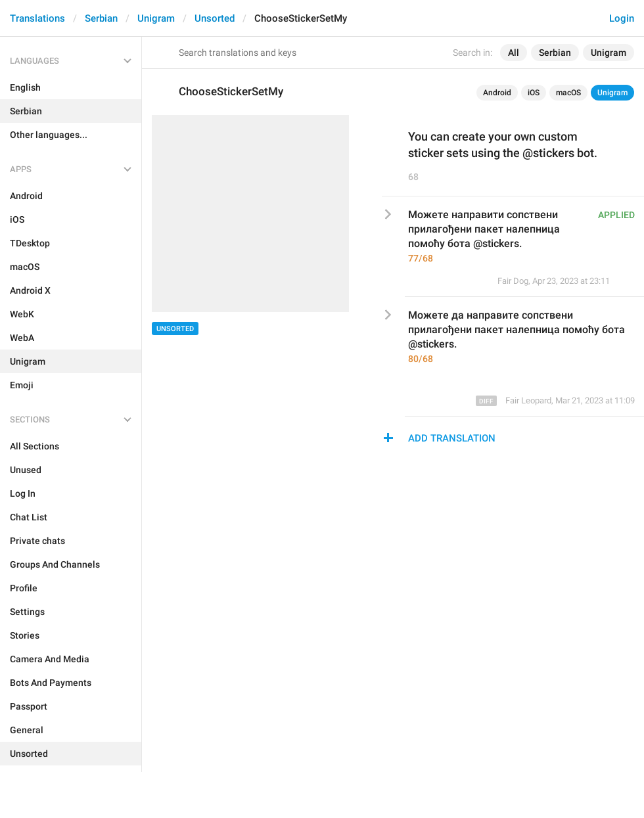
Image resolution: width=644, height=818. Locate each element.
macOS (568, 93)
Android (497, 93)
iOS (534, 93)
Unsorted (215, 18)
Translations (37, 18)
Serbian (101, 18)
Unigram (156, 18)
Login (622, 18)
